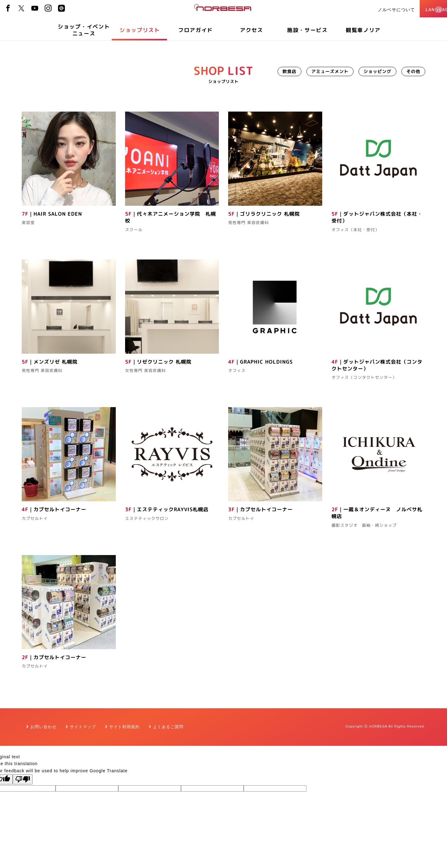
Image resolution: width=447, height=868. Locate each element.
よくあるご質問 (168, 727)
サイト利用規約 (124, 727)
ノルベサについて (377, 10)
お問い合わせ (43, 727)
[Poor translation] (23, 779)
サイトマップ (83, 727)
